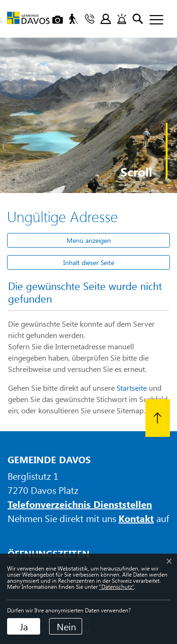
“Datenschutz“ (117, 587)
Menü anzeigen (89, 240)
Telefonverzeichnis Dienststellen (80, 504)
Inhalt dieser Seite (89, 262)
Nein (66, 626)
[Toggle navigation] (153, 20)
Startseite (132, 388)
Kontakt (136, 518)
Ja (24, 626)
